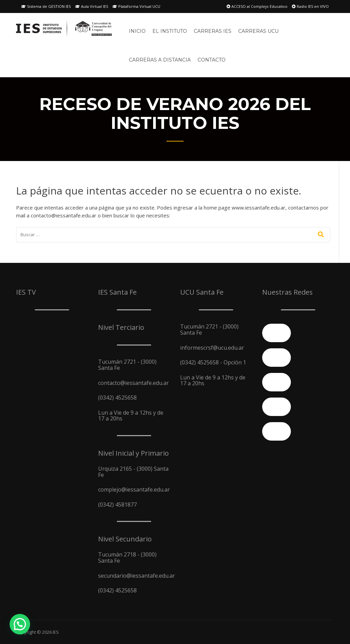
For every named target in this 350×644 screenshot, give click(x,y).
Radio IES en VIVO (310, 6)
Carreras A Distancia (160, 60)
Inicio (137, 31)
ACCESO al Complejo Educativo (257, 6)
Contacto (212, 60)
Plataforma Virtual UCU (136, 6)
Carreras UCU (258, 31)
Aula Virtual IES (92, 6)
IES (56, 632)
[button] (20, 624)
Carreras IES (213, 31)
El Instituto (170, 31)
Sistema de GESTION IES (46, 6)
